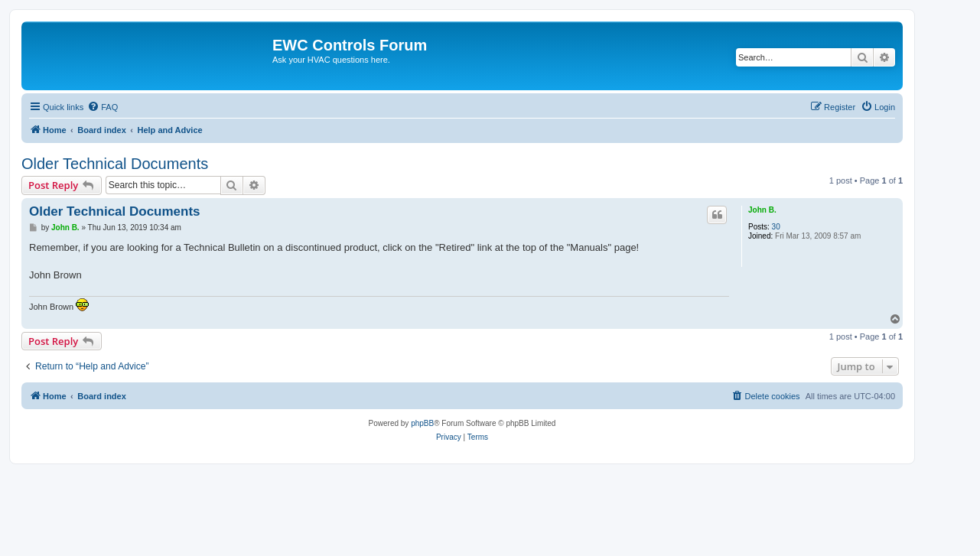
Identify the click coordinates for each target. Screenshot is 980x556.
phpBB (422, 423)
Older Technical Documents (115, 164)
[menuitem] (103, 107)
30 (776, 227)
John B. (762, 210)
